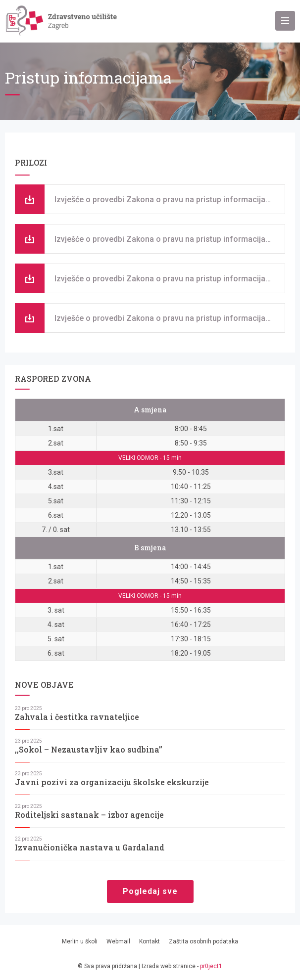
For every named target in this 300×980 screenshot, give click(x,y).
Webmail (118, 941)
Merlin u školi (80, 941)
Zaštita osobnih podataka (203, 941)
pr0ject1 (211, 966)
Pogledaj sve (150, 891)
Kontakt (150, 941)
